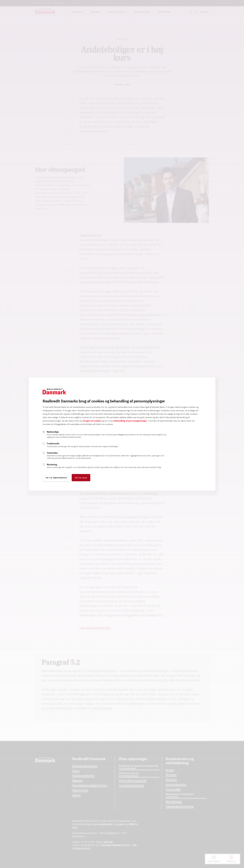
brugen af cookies (92, 421)
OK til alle (81, 478)
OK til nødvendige (56, 478)
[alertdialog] (122, 434)
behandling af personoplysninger (131, 421)
